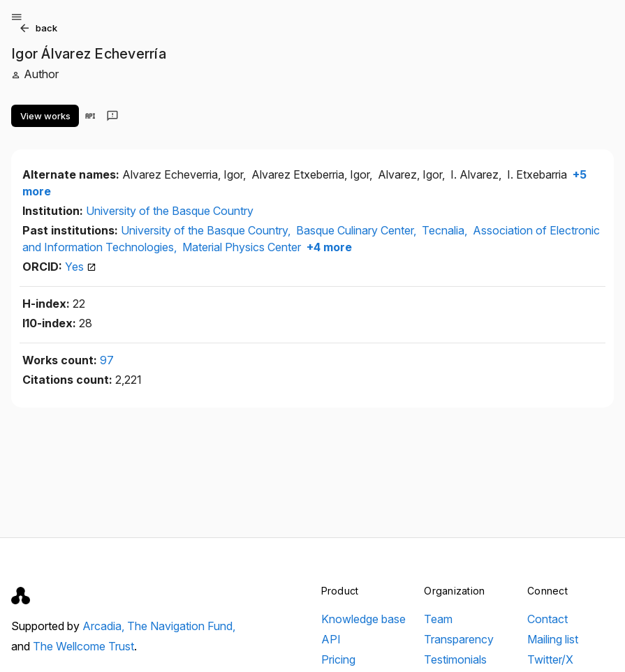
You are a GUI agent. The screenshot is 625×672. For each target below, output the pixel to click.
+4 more (328, 247)
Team (438, 619)
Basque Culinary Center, (358, 230)
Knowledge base (363, 619)
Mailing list (553, 639)
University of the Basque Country (170, 211)
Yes (81, 267)
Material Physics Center (242, 247)
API (331, 639)
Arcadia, (105, 626)
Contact (547, 619)
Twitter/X (550, 659)
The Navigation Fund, (181, 626)
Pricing (338, 659)
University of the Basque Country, (207, 230)
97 (107, 360)
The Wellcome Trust (83, 646)
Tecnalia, (446, 230)
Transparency (459, 639)
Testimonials (455, 659)
